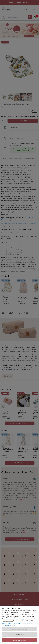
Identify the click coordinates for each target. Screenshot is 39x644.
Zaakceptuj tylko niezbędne (20, 629)
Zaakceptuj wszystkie (19, 640)
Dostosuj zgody (19, 635)
